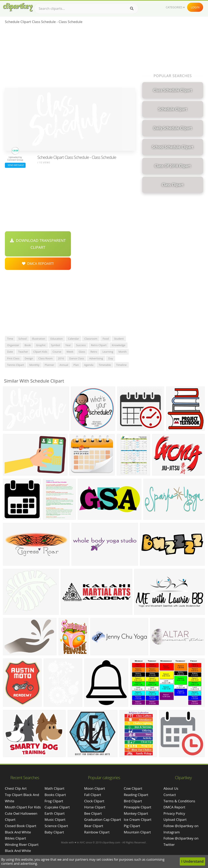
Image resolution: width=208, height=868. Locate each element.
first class (13, 358)
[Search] (132, 9)
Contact (170, 795)
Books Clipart (55, 795)
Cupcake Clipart (57, 807)
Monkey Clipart (136, 813)
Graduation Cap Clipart (103, 819)
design (29, 358)
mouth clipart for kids (23, 807)
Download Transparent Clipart (38, 244)
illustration (38, 339)
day (111, 358)
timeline (121, 365)
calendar (74, 339)
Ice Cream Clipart (138, 819)
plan (76, 365)
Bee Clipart (93, 813)
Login (195, 7)
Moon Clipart (95, 788)
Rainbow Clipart (97, 832)
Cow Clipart (133, 788)
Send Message (15, 165)
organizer (13, 345)
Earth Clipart (55, 813)
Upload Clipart (175, 819)
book (28, 345)
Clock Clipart (94, 801)
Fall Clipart (93, 795)
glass (82, 352)
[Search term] (86, 9)
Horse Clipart (95, 807)
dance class (77, 358)
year (68, 345)
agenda (89, 365)
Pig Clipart (132, 826)
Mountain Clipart (137, 832)
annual (64, 365)
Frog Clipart (54, 801)
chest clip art (16, 788)
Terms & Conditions (179, 801)
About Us (171, 788)
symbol (56, 345)
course (57, 352)
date (10, 352)
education (56, 339)
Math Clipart (54, 788)
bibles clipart (15, 838)
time (10, 339)
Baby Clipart (54, 832)
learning (108, 352)
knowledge (119, 345)
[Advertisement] (70, 57)
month (122, 352)
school (23, 339)
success (81, 345)
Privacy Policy (174, 813)
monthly (34, 365)
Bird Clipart (133, 801)
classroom (91, 339)
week (70, 352)
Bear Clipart (94, 826)
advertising (96, 358)
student (119, 339)
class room (45, 358)
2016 (61, 358)
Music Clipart (55, 819)
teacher (23, 352)
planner (49, 365)
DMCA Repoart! (38, 263)
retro (94, 352)
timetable (105, 365)
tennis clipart (16, 365)
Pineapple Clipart (138, 807)
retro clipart (99, 345)
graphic (41, 345)
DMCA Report (174, 807)
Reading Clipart (136, 795)
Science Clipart (56, 826)
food (106, 339)
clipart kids (40, 352)
